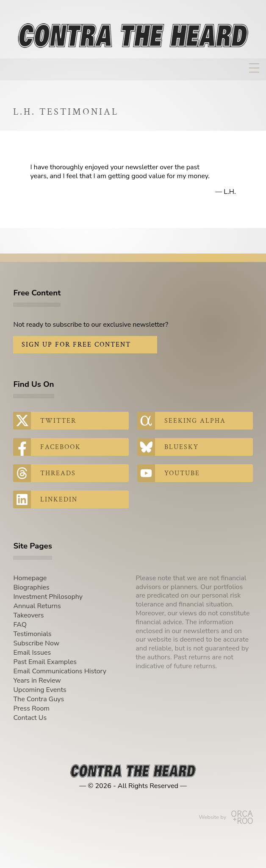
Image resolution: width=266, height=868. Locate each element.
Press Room (31, 708)
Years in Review (37, 681)
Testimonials (32, 634)
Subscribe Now (36, 643)
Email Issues (32, 653)
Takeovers (28, 615)
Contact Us (30, 718)
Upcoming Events (40, 690)
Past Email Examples (45, 662)
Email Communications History (60, 671)
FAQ (20, 625)
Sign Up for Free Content (76, 345)
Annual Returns (37, 606)
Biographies (31, 587)
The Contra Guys (39, 699)
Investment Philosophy (48, 597)
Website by (226, 817)
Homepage (30, 578)
